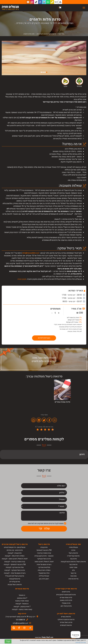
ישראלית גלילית (44, 576)
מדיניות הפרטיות (81, 642)
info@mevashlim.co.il (31, 253)
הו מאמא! (22, 595)
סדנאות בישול (73, 553)
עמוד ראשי (61, 34)
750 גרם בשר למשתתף (44, 550)
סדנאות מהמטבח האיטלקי (66, 620)
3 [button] (43, 72)
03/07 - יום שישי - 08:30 (74, 301)
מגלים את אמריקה (44, 567)
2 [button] (45, 72)
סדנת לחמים (66, 592)
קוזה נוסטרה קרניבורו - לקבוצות (15, 562)
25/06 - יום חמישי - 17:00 (73, 298)
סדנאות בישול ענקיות (15, 585)
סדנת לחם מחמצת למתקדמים (66, 595)
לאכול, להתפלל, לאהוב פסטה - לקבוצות (15, 559)
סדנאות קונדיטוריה (73, 556)
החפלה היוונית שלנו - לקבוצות (15, 556)
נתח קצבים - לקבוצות (15, 553)
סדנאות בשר (73, 565)
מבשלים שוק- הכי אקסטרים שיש (15, 547)
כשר (56, 2)
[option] (44, 58)
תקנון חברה (22, 279)
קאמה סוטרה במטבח (22, 601)
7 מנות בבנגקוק (22, 598)
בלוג (73, 570)
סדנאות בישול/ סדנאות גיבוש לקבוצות (73, 562)
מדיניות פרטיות (73, 579)
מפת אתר (73, 576)
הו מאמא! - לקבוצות (22, 604)
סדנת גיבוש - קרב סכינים (15, 550)
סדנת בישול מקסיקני (44, 559)
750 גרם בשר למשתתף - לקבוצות (15, 565)
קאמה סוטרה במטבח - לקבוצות (22, 609)
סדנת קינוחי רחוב (66, 606)
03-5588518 (20, 620)
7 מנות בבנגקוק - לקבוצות (22, 607)
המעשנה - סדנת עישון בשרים (44, 556)
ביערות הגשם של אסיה (44, 565)
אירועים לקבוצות (15, 579)
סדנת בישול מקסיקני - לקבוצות (15, 570)
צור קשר (73, 573)
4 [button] (41, 72)
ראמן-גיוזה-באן (44, 579)
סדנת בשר (73, 559)
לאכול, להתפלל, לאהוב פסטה (44, 562)
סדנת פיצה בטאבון (66, 600)
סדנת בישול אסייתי (66, 622)
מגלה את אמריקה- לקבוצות (15, 567)
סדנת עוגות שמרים (66, 598)
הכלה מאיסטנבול (44, 573)
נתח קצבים (44, 547)
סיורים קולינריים (15, 582)
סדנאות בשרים (66, 617)
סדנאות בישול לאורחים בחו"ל (15, 576)
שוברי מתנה (73, 567)
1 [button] (47, 72)
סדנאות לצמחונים (66, 625)
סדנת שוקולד (66, 603)
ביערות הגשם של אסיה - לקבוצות (15, 573)
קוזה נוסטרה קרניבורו (44, 553)
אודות (73, 550)
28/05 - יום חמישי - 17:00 (73, 295)
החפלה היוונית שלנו (44, 570)
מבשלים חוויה (73, 547)
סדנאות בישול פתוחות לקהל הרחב (46, 34)
